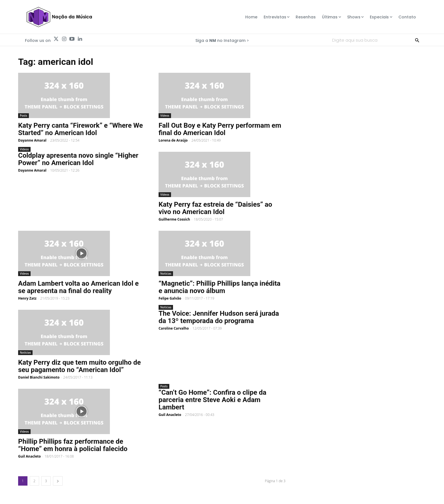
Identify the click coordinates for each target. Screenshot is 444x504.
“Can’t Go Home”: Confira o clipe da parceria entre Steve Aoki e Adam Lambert (213, 400)
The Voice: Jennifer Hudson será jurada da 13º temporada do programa (219, 317)
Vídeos (165, 116)
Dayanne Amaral (32, 140)
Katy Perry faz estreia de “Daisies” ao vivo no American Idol (215, 208)
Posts (24, 116)
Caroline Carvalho (174, 328)
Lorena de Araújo (173, 140)
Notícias (166, 274)
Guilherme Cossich (174, 219)
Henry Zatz (27, 298)
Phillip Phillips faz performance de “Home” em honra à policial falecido (73, 445)
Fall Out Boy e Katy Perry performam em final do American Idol (220, 129)
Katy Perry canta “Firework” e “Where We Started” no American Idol (80, 129)
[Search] (417, 40)
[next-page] (58, 481)
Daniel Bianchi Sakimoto (39, 377)
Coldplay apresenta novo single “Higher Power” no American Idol (78, 159)
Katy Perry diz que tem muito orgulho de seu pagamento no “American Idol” (79, 366)
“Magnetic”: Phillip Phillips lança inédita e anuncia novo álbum (219, 287)
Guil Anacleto (29, 456)
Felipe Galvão (170, 298)
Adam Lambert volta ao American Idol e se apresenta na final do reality (78, 287)
